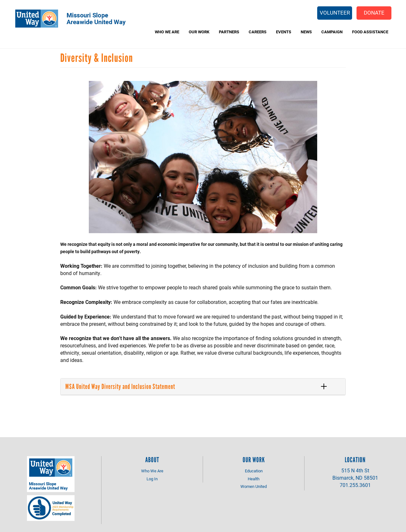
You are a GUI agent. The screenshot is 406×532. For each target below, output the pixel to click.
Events (284, 32)
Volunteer (335, 13)
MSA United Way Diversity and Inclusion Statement (120, 387)
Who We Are (167, 32)
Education (254, 471)
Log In (152, 479)
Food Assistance (370, 32)
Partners (229, 32)
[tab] (203, 387)
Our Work (199, 32)
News (306, 32)
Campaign (332, 32)
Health (254, 479)
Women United (254, 486)
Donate (374, 13)
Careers (258, 32)
